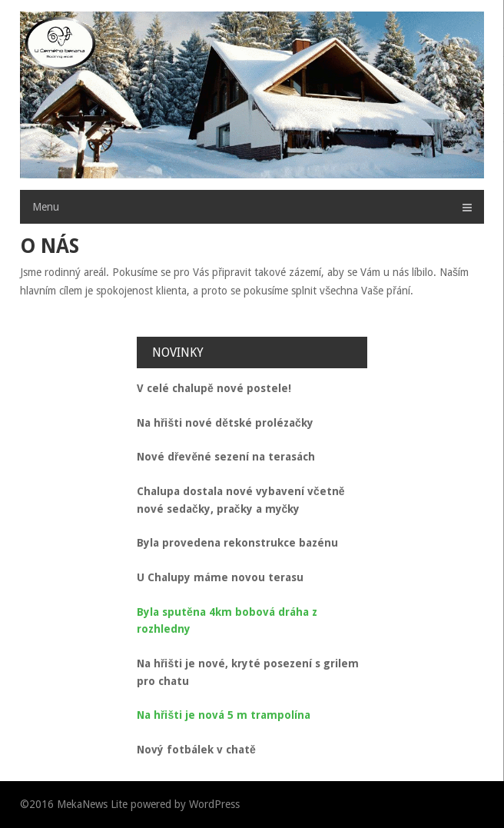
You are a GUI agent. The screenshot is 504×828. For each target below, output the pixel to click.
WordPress (214, 804)
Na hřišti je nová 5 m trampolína (224, 715)
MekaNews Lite (92, 804)
